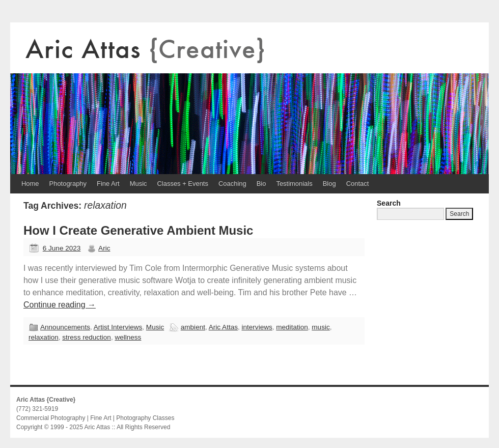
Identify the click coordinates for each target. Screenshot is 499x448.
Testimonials (294, 184)
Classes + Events (183, 184)
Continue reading (60, 305)
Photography (68, 184)
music (321, 327)
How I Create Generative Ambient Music (138, 230)
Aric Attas (223, 327)
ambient (193, 327)
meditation (292, 327)
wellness (128, 337)
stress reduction (87, 337)
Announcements (65, 327)
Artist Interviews (118, 327)
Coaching (232, 184)
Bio (261, 184)
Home (30, 184)
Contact (358, 184)
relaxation (44, 337)
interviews (257, 327)
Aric (104, 248)
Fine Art (108, 184)
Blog (329, 184)
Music (138, 184)
